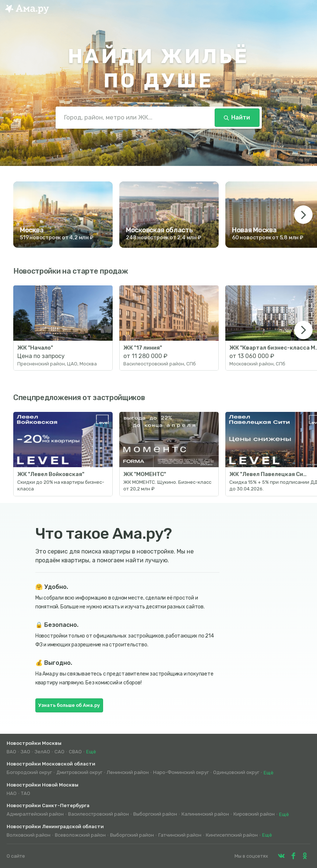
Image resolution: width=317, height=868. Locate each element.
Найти (237, 117)
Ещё (91, 752)
